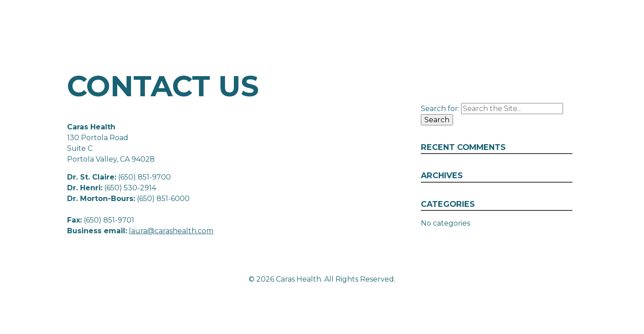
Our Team (514, 37)
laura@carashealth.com (171, 231)
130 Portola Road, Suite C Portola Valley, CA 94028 (535, 19)
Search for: (440, 109)
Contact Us (590, 37)
